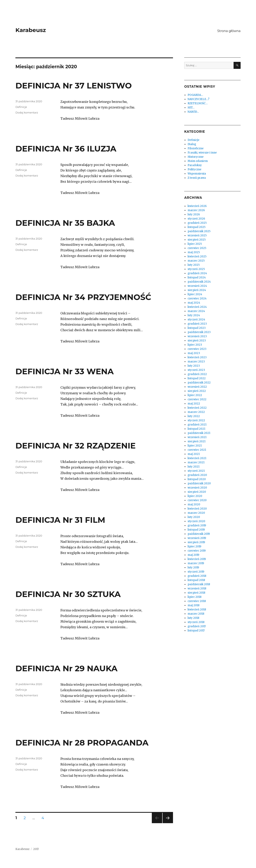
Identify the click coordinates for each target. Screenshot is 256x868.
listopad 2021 (196, 429)
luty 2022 (194, 416)
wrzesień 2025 (197, 235)
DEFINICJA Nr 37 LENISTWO (73, 86)
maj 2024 (194, 303)
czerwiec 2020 (197, 500)
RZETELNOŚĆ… (198, 103)
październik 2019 (199, 534)
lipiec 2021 (195, 446)
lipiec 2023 (195, 345)
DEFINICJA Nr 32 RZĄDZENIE (75, 446)
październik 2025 (199, 231)
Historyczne (196, 157)
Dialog (192, 144)
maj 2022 (194, 404)
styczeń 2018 (196, 622)
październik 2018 (199, 584)
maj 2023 (194, 353)
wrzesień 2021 (197, 437)
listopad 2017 (196, 631)
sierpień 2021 (196, 441)
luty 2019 (193, 567)
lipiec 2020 (195, 496)
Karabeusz (31, 30)
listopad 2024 (197, 277)
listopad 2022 (197, 378)
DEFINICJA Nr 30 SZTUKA (68, 594)
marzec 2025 (196, 261)
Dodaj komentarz (27, 112)
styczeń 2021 (196, 471)
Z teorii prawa (197, 178)
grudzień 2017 (197, 626)
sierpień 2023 (197, 341)
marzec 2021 (196, 462)
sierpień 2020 (197, 492)
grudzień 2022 (197, 374)
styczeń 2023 (196, 370)
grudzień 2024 (197, 273)
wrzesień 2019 (197, 538)
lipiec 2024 (195, 294)
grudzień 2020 (197, 475)
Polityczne (194, 169)
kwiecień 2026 (197, 206)
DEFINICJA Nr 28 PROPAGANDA (82, 743)
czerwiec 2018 (197, 601)
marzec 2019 (196, 563)
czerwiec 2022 (197, 399)
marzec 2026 (196, 210)
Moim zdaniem (198, 161)
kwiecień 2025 (197, 256)
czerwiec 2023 (197, 349)
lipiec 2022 (195, 395)
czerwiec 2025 (197, 248)
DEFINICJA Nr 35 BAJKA (65, 223)
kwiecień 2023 (197, 357)
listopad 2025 (196, 227)
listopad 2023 (197, 328)
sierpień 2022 (197, 391)
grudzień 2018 (197, 576)
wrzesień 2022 (197, 387)
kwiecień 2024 (197, 307)
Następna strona (167, 823)
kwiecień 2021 (197, 458)
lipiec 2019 (194, 546)
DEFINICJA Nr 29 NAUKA (66, 668)
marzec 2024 (196, 311)
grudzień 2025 (197, 223)
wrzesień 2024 (197, 286)
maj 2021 (194, 454)
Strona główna (229, 31)
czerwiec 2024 (197, 299)
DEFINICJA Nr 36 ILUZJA (66, 149)
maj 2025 (194, 252)
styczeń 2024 (196, 320)
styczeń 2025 (196, 269)
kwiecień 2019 (197, 559)
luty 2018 (193, 618)
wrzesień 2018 (197, 589)
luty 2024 (194, 315)
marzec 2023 (196, 362)
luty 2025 (194, 265)
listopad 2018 (196, 580)
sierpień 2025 (197, 240)
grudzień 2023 (197, 324)
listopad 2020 (197, 479)
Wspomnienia (197, 174)
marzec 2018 (196, 614)
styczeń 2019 (196, 572)
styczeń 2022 (196, 420)
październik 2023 (199, 332)
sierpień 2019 (196, 542)
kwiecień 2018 (197, 610)
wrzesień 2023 (197, 336)
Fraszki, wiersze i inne (202, 153)
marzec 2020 (196, 513)
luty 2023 (194, 366)
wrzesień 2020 (197, 488)
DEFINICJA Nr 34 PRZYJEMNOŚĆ (83, 297)
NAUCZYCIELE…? (198, 99)
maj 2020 (194, 504)
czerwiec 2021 (197, 450)
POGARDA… (195, 95)
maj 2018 (193, 605)
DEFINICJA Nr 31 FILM (60, 520)
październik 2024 (199, 282)
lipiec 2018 (194, 597)
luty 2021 (193, 467)
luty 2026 (194, 214)
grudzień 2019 (197, 525)
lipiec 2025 (195, 244)
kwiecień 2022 (197, 408)
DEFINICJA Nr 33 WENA (64, 371)
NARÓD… (193, 112)
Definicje (21, 107)
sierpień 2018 (196, 593)
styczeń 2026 (196, 219)
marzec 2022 (196, 412)
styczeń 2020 (196, 521)
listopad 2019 (196, 530)
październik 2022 (199, 383)
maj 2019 (193, 555)
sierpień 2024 (197, 290)
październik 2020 (199, 483)
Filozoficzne (196, 148)
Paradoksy (195, 165)
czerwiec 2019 (197, 551)
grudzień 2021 (197, 425)
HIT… (191, 108)
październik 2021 (199, 433)
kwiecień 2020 (197, 509)
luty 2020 (194, 517)
